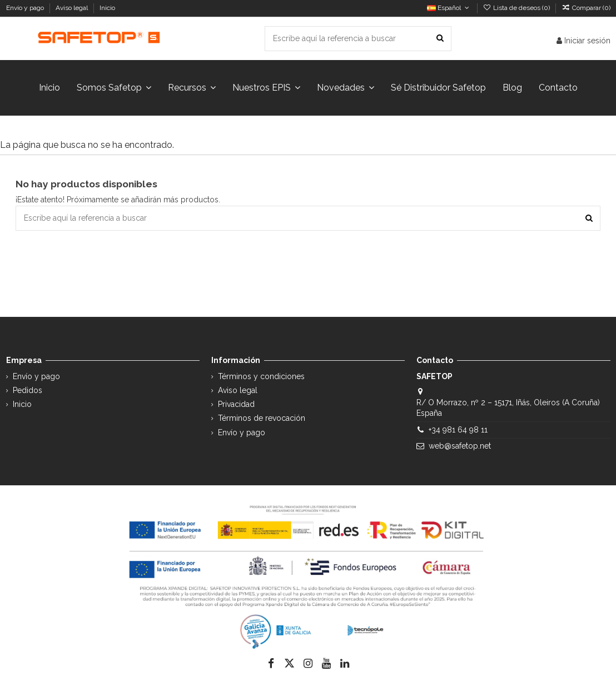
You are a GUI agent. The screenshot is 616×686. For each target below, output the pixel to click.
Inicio (107, 8)
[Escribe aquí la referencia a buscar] (440, 39)
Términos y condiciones (261, 376)
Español (449, 8)
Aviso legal (73, 8)
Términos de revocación (262, 418)
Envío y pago (26, 8)
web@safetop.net (460, 446)
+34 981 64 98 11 (458, 430)
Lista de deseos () (517, 8)
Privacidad (236, 404)
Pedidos (28, 390)
